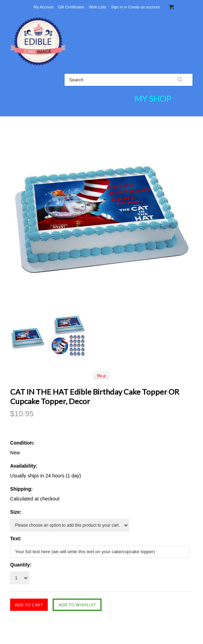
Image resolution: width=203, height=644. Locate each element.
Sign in (117, 7)
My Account (44, 7)
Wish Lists (98, 7)
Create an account (144, 7)
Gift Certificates (71, 7)
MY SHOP (153, 98)
